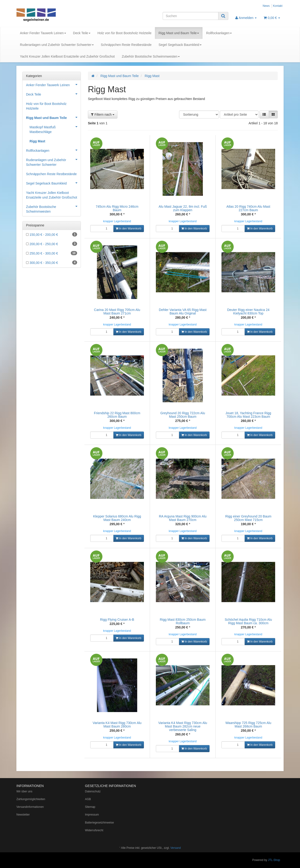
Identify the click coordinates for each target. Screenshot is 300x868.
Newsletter (23, 815)
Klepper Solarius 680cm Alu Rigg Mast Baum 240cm (117, 518)
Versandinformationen (30, 807)
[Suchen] (191, 16)
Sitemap (90, 807)
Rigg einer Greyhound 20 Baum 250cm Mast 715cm (248, 518)
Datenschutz (93, 791)
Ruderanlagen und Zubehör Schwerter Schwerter (57, 45)
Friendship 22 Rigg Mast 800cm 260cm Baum (117, 415)
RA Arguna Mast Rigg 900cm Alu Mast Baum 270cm (183, 518)
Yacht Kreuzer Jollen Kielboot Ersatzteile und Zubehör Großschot (67, 56)
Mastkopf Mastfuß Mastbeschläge (55, 128)
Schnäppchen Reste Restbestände (126, 45)
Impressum (92, 815)
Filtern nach (103, 115)
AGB (88, 799)
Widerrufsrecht (94, 830)
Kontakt (278, 6)
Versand (176, 848)
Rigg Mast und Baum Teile (179, 33)
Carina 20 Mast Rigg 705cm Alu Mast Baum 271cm (117, 312)
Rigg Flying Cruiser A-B (117, 620)
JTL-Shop (274, 860)
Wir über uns (24, 791)
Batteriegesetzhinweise (99, 823)
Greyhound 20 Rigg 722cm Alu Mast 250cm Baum (183, 415)
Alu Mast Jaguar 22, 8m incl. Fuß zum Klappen (183, 208)
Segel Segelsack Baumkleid (180, 45)
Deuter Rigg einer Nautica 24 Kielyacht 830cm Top (248, 312)
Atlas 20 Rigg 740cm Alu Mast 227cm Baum (248, 208)
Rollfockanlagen (219, 33)
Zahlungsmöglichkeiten (31, 799)
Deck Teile (82, 33)
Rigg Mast (37, 141)
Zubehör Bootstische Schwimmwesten (151, 56)
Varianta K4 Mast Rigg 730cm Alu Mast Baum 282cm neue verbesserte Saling (183, 726)
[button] (264, 115)
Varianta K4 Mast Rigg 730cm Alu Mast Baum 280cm (117, 725)
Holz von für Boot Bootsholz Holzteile (124, 33)
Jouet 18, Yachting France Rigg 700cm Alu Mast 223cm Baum (248, 415)
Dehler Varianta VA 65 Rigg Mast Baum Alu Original (183, 312)
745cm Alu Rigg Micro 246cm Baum (117, 208)
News (266, 6)
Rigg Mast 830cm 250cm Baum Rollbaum (183, 621)
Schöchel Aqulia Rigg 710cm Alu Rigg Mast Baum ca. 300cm (248, 621)
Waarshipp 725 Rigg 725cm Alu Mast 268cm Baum (248, 725)
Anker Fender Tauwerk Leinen (43, 33)
